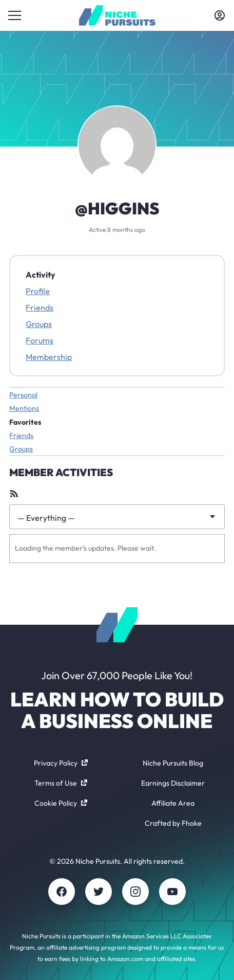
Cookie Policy (61, 803)
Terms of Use (61, 783)
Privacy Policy (61, 763)
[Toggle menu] (14, 15)
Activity (41, 275)
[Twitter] (99, 892)
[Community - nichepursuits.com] (117, 15)
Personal (23, 395)
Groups (39, 324)
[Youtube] (172, 892)
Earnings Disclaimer (173, 783)
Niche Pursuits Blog (173, 763)
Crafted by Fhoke (173, 823)
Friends (40, 307)
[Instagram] (135, 892)
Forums (40, 340)
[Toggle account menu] (220, 15)
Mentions (24, 408)
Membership (49, 357)
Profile (38, 291)
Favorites (25, 422)
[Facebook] (62, 892)
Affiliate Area (173, 803)
